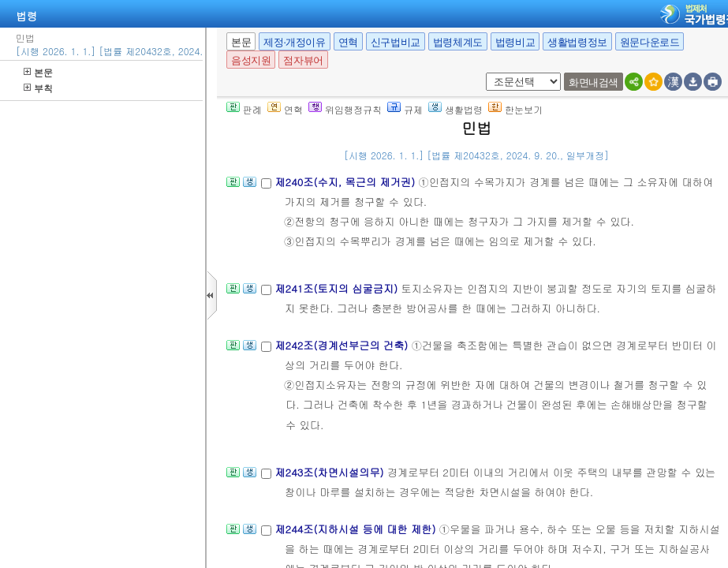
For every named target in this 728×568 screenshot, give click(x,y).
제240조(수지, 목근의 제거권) (346, 182)
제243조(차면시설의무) (331, 472)
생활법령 (455, 109)
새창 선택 (483, 73)
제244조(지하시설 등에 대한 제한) (357, 529)
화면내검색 (594, 82)
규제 (405, 109)
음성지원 (251, 60)
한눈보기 (515, 109)
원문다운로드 (650, 42)
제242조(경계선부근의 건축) (343, 345)
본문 (38, 72)
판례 (244, 109)
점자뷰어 (303, 60)
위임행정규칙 (345, 109)
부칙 (38, 88)
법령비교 (515, 42)
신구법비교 (396, 42)
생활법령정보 (577, 42)
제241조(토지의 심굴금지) (338, 288)
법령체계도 (458, 42)
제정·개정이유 (294, 42)
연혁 (348, 42)
